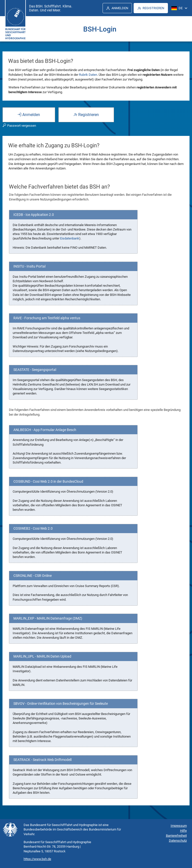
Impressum (179, 826)
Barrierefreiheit (176, 836)
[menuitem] (117, 8)
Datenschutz (178, 841)
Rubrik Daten (88, 75)
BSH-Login (100, 29)
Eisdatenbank (70, 238)
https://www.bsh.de (37, 859)
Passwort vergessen (19, 126)
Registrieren (86, 115)
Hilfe (183, 831)
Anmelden (29, 115)
